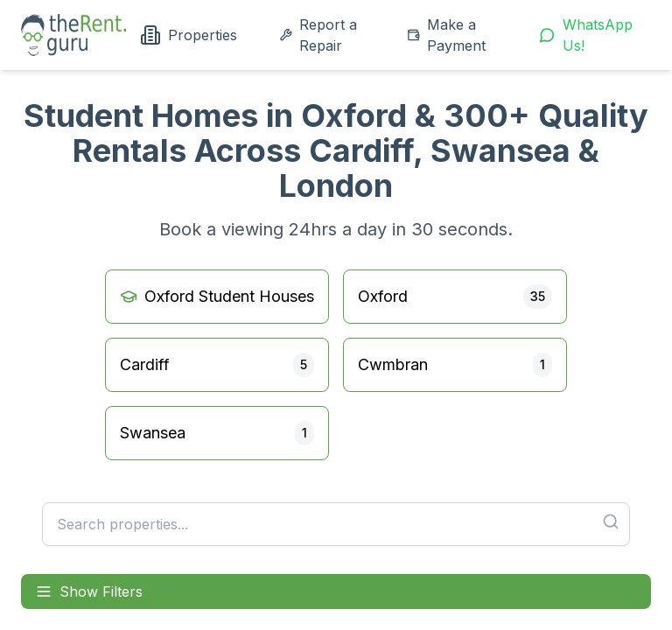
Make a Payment (446, 35)
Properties (189, 35)
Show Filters (89, 591)
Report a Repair (318, 35)
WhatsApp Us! (586, 35)
